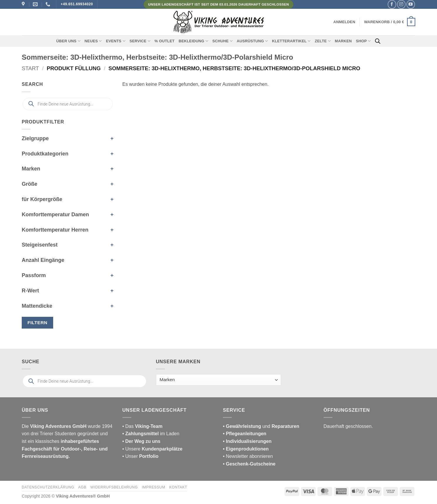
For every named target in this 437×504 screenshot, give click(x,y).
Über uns (68, 41)
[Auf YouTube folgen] (411, 4)
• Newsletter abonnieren (248, 456)
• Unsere (132, 449)
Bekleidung (193, 41)
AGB (82, 487)
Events (116, 41)
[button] (344, 22)
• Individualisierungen (247, 441)
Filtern (38, 323)
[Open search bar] (378, 41)
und (261, 426)
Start (30, 68)
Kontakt (178, 487)
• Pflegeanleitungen (245, 434)
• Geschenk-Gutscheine (249, 464)
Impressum (154, 487)
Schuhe (222, 41)
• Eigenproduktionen (246, 449)
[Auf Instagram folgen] (401, 4)
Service (140, 41)
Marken (343, 41)
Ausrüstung (252, 41)
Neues (93, 41)
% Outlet (164, 41)
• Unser (141, 456)
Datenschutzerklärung (48, 487)
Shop (363, 41)
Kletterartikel (291, 41)
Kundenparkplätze (162, 449)
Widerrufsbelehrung (114, 487)
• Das (143, 426)
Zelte (323, 41)
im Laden (151, 434)
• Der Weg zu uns (142, 441)
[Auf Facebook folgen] (392, 4)
